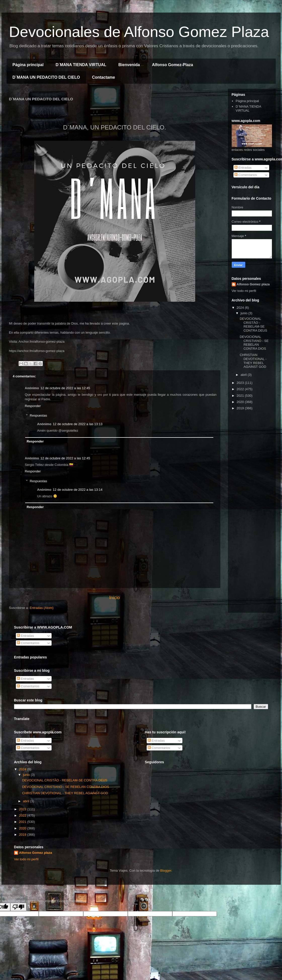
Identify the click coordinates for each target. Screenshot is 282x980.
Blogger (166, 871)
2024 (241, 308)
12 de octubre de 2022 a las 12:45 (65, 388)
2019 (241, 408)
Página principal (28, 65)
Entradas (243, 168)
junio (244, 313)
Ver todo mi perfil (244, 291)
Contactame (104, 77)
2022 (241, 389)
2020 (241, 402)
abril (244, 375)
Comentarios (246, 175)
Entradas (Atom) (42, 608)
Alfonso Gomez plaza (253, 284)
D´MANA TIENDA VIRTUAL (81, 65)
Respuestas (38, 415)
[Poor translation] (18, 907)
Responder (33, 406)
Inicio (114, 598)
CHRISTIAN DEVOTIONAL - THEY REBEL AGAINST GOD (253, 361)
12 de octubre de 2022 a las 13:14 (78, 490)
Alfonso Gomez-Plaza (173, 65)
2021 (241, 396)
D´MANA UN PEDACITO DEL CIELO (46, 77)
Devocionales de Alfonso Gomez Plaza (139, 32)
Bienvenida (129, 65)
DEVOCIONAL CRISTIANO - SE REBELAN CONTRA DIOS (254, 343)
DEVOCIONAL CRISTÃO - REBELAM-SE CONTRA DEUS (253, 325)
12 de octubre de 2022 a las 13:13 (78, 424)
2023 (241, 383)
